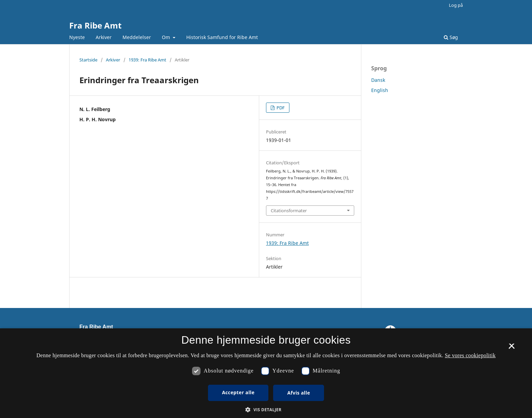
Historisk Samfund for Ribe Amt (222, 37)
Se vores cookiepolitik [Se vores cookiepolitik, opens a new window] (470, 355)
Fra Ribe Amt (95, 25)
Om (167, 37)
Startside (88, 60)
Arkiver (104, 37)
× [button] (511, 348)
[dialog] (266, 373)
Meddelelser (137, 37)
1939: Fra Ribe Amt (147, 60)
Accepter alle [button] (238, 392)
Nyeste (77, 37)
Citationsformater (289, 211)
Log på (456, 5)
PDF (280, 108)
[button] (266, 410)
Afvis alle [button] (299, 393)
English (380, 90)
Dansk (378, 80)
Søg (451, 37)
